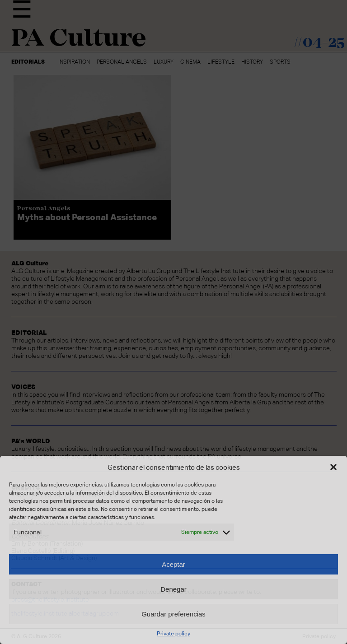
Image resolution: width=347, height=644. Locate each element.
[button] (333, 467)
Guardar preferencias (173, 614)
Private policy (173, 634)
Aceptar (173, 564)
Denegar (173, 589)
